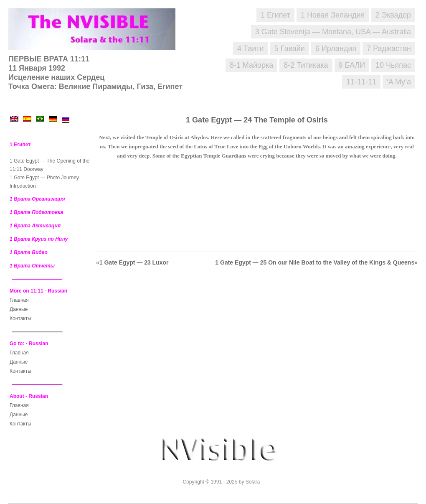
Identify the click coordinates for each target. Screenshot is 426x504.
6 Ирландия (336, 48)
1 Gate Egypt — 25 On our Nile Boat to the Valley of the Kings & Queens (315, 262)
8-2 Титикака (306, 65)
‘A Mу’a (399, 82)
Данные (19, 309)
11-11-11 (361, 82)
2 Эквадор (393, 15)
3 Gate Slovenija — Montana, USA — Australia (333, 32)
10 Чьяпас (393, 65)
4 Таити (251, 48)
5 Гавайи (290, 48)
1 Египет (275, 15)
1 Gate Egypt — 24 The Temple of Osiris (257, 120)
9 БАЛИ (352, 65)
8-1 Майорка (252, 65)
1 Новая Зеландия (333, 15)
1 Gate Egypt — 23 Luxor (134, 262)
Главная (19, 300)
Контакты (20, 318)
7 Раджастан (389, 48)
